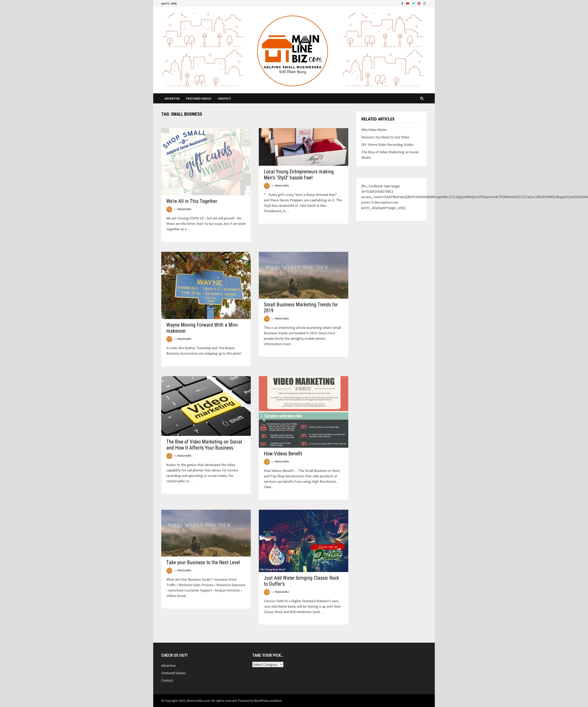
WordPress (262, 701)
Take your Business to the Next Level (203, 562)
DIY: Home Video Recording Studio (387, 145)
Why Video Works (374, 130)
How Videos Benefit (283, 454)
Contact (224, 98)
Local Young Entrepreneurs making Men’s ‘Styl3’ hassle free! (299, 175)
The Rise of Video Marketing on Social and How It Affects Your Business (204, 445)
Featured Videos (199, 98)
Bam (279, 701)
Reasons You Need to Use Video (385, 137)
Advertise (172, 98)
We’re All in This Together (192, 201)
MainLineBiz (185, 209)
